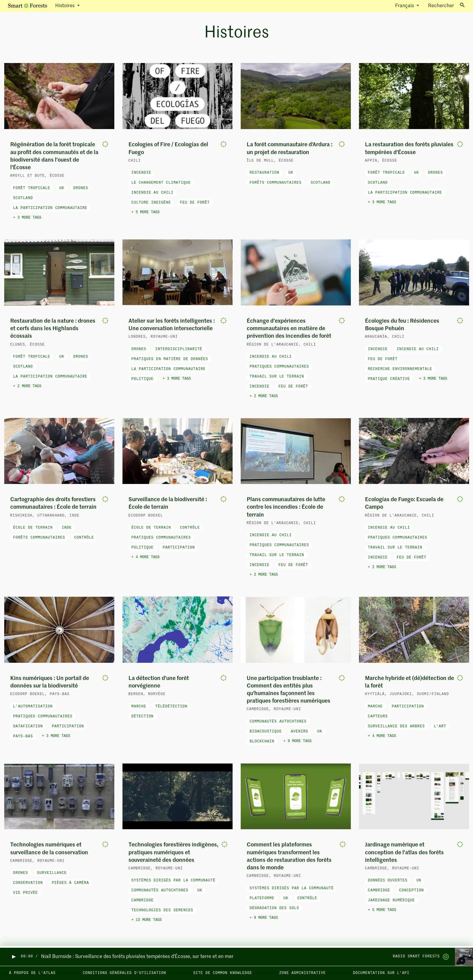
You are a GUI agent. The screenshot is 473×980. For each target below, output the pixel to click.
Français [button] (405, 6)
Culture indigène (151, 203)
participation (179, 548)
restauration (265, 173)
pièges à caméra (70, 883)
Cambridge (143, 900)
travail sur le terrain (277, 377)
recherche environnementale (400, 369)
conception (411, 890)
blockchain (262, 741)
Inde (67, 528)
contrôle (84, 538)
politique (143, 379)
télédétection (171, 707)
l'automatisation (33, 707)
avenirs (299, 732)
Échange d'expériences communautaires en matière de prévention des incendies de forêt (289, 329)
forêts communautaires (276, 183)
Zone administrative (303, 973)
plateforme (262, 898)
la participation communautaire (50, 208)
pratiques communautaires (279, 367)
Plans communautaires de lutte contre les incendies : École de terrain (286, 507)
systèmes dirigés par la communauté (174, 880)
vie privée (26, 893)
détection (143, 716)
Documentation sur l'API (381, 973)
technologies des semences (162, 910)
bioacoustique (266, 732)
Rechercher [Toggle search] (446, 6)
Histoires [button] (65, 6)
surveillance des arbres (397, 726)
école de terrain (33, 528)
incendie (141, 173)
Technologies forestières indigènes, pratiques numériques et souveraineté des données (173, 852)
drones (81, 188)
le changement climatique (161, 183)
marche (139, 707)
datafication (28, 726)
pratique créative (389, 379)
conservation (28, 883)
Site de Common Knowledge (223, 973)
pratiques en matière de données (170, 359)
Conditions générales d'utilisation (124, 973)
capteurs (378, 716)
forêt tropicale (32, 188)
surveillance (52, 873)
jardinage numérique (392, 900)
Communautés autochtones (278, 722)
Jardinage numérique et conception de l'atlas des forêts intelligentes (404, 852)
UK (62, 188)
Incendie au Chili (152, 193)
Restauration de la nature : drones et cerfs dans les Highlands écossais (53, 329)
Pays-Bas (23, 736)
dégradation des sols (275, 908)
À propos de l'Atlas (32, 973)
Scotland (23, 198)
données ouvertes (388, 880)
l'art (440, 726)
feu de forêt (195, 203)
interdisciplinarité (179, 349)
